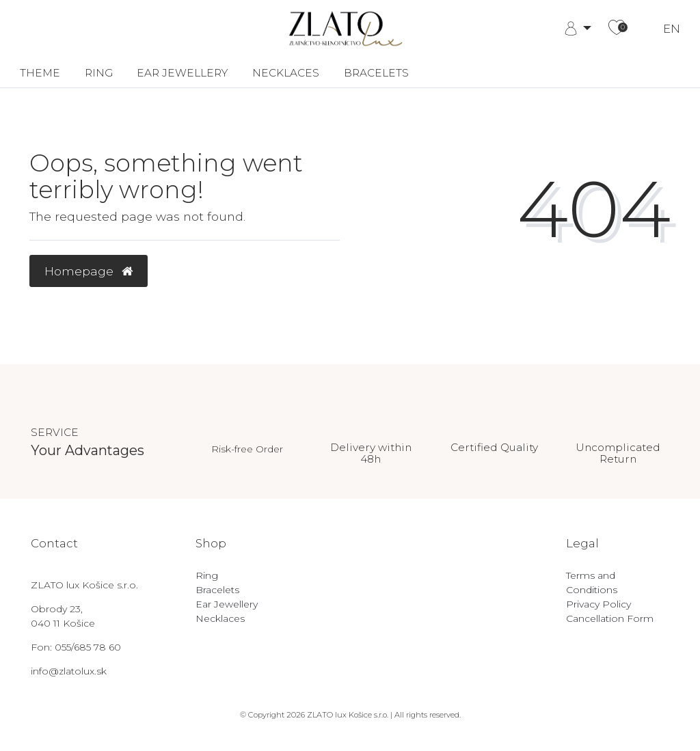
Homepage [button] (89, 271)
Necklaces (286, 73)
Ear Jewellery (182, 73)
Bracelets (376, 73)
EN (672, 29)
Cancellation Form (610, 618)
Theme (40, 73)
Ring (99, 73)
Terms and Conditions (592, 583)
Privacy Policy (598, 604)
